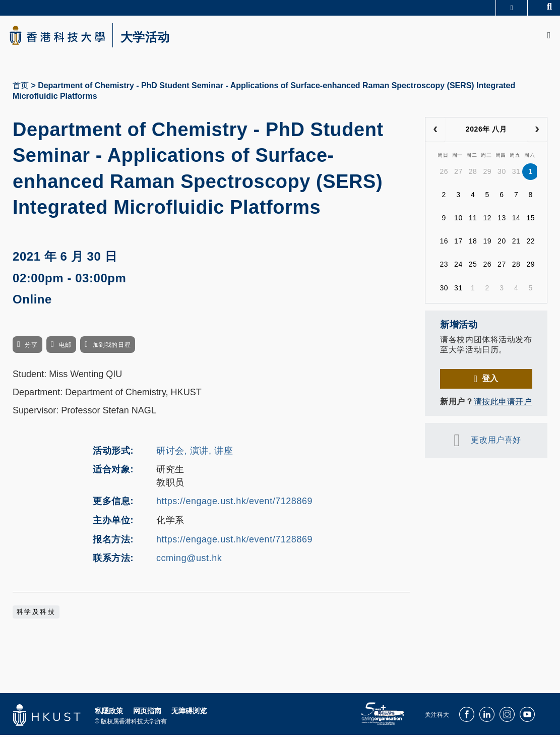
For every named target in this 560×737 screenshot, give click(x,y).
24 (458, 266)
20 (502, 243)
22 (531, 243)
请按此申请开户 (503, 404)
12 (487, 220)
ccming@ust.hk (189, 560)
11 (473, 220)
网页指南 (147, 713)
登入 (490, 380)
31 (516, 173)
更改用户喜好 (496, 442)
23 (444, 266)
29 (487, 173)
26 (444, 173)
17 (458, 243)
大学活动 (151, 38)
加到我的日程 (112, 347)
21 (516, 243)
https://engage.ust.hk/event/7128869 (234, 503)
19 (487, 243)
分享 (31, 347)
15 (531, 220)
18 (473, 243)
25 (473, 266)
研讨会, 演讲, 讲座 (195, 452)
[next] (537, 132)
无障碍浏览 (189, 713)
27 (458, 173)
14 (516, 220)
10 (458, 220)
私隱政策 (109, 713)
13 (502, 220)
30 (502, 173)
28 (473, 173)
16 (444, 243)
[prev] (435, 132)
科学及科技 (36, 614)
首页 (21, 87)
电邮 (65, 347)
